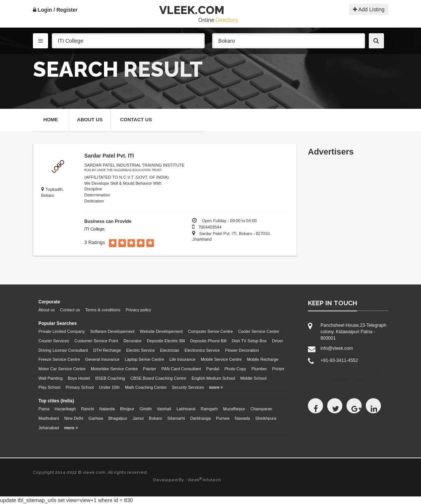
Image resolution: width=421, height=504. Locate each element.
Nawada (242, 418)
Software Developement (112, 331)
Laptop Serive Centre (144, 359)
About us (47, 310)
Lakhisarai (186, 409)
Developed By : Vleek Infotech (187, 480)
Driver (277, 341)
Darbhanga (200, 418)
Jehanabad (49, 428)
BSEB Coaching (110, 378)
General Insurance (102, 359)
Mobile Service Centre (221, 359)
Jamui (138, 418)
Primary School (80, 387)
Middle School (253, 378)
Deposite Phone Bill (208, 341)
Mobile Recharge (263, 359)
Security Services (188, 387)
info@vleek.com (337, 348)
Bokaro (156, 418)
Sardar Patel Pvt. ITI (109, 156)
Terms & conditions (103, 310)
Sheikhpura (266, 418)
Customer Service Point (96, 341)
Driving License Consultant (63, 350)
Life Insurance (183, 359)
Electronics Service (202, 350)
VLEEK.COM (192, 10)
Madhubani (49, 418)
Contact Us (136, 120)
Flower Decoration (242, 350)
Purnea (223, 418)
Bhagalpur (118, 418)
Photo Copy (235, 369)
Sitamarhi (176, 418)
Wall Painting (51, 378)
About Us (90, 120)
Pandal (213, 369)
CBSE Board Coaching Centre (158, 378)
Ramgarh (209, 409)
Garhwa (96, 418)
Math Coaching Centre (146, 387)
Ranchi (87, 409)
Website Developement (162, 331)
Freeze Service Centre (59, 359)
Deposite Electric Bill (166, 341)
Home (51, 120)
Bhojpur (127, 409)
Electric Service (141, 350)
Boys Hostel (79, 378)
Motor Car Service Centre (62, 369)
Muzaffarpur (234, 409)
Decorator (132, 341)
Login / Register (55, 10)
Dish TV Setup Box (249, 341)
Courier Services (54, 341)
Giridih (146, 409)
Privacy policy (138, 310)
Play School (50, 387)
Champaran (261, 409)
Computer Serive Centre (210, 331)
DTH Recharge (107, 350)
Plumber (259, 369)
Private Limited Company (62, 331)
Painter (150, 369)
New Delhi (74, 418)
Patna (44, 409)
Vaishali (164, 409)
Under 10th (109, 387)
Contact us (70, 310)
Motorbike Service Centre (114, 369)
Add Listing (369, 9)
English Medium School (213, 378)
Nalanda (107, 409)
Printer (278, 369)
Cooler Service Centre (259, 331)
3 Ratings (95, 242)
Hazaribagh (65, 409)
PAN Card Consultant (181, 369)
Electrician (170, 350)
